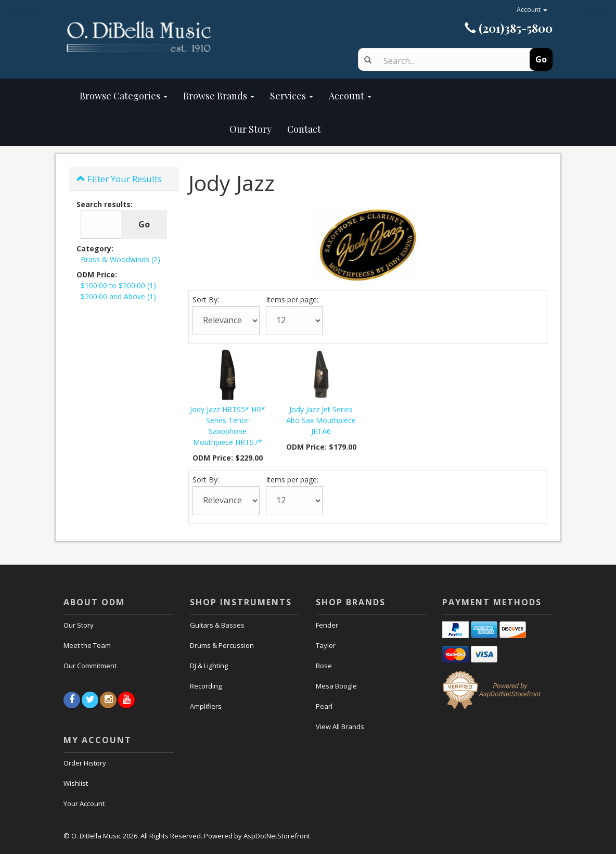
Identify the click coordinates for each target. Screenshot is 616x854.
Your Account (84, 804)
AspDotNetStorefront (277, 836)
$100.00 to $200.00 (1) (118, 285)
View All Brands (340, 726)
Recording (206, 686)
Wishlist (76, 783)
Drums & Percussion (222, 645)
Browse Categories (124, 96)
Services (292, 96)
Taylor (326, 645)
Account (532, 10)
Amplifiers (206, 706)
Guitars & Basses (217, 625)
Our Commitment (90, 666)
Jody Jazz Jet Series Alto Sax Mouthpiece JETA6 (321, 420)
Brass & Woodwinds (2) (120, 259)
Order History (85, 763)
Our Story (176, 129)
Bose (324, 666)
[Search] (447, 61)
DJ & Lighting (209, 666)
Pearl (324, 706)
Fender (327, 625)
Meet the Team (87, 645)
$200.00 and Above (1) (118, 296)
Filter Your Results (119, 179)
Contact (304, 129)
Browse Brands (219, 96)
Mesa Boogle (336, 686)
